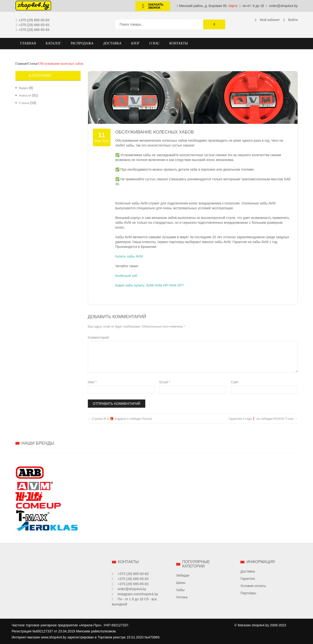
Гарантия (248, 579)
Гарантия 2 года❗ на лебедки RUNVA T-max (263, 419)
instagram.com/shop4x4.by (138, 594)
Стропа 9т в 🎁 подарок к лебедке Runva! (120, 419)
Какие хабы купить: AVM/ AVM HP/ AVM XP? (150, 285)
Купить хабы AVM (129, 256)
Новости (25, 95)
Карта (233, 6)
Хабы (180, 590)
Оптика (182, 597)
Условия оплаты (253, 586)
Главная (21, 64)
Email (165, 382)
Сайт (235, 382)
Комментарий (98, 337)
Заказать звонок (151, 6)
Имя (92, 382)
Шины (181, 583)
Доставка (248, 571)
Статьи (32, 64)
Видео (24, 88)
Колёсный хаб (126, 276)
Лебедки (183, 575)
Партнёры (248, 593)
